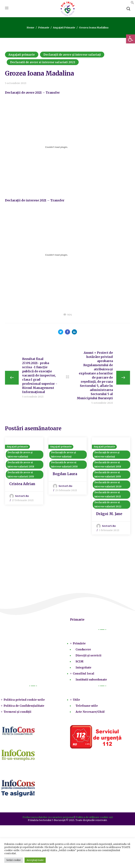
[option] (24, 471)
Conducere (83, 649)
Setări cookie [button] (14, 860)
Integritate (83, 667)
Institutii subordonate (91, 679)
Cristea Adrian (22, 484)
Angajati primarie (64, 28)
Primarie (44, 28)
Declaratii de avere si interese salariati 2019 (21, 475)
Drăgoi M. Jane (109, 514)
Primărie (79, 643)
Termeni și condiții (17, 712)
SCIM (80, 661)
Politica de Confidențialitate (24, 706)
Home (30, 28)
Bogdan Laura (65, 474)
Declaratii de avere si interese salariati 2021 (43, 62)
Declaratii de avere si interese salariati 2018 (21, 465)
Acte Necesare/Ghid (90, 712)
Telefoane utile (87, 706)
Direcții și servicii (88, 655)
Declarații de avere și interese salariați (72, 55)
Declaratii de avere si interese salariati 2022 (108, 504)
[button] (131, 39)
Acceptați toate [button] (35, 860)
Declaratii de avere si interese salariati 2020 (108, 485)
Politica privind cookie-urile (24, 700)
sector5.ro (22, 496)
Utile (76, 700)
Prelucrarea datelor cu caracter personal (48, 817)
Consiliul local (84, 673)
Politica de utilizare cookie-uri (94, 817)
